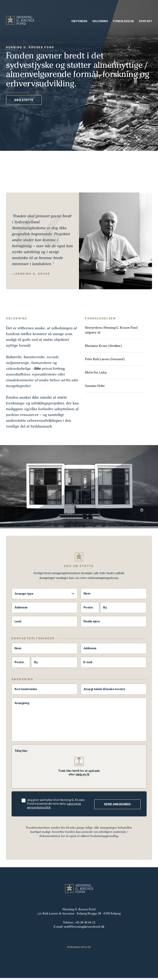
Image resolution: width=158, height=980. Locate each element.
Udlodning (100, 21)
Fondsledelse (124, 21)
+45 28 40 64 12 (85, 924)
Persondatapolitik (79, 949)
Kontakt (146, 21)
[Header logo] (20, 21)
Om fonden (79, 21)
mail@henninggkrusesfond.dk (84, 928)
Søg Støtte (24, 102)
